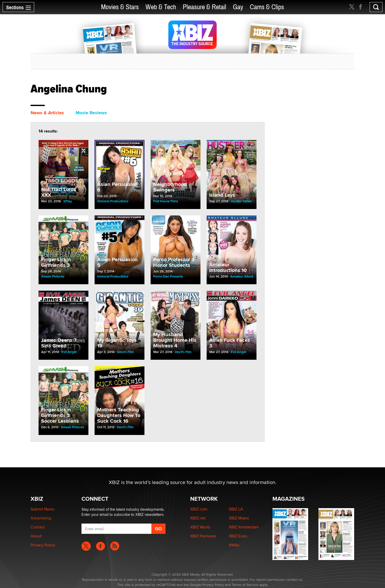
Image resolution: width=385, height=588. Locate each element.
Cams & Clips (267, 7)
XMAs (234, 545)
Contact (38, 527)
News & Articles (47, 113)
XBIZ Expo (238, 536)
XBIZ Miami (239, 518)
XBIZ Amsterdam (244, 527)
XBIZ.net (198, 518)
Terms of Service (245, 585)
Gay (238, 7)
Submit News (42, 509)
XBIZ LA (236, 509)
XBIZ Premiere (203, 536)
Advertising (41, 518)
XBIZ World (200, 527)
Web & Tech (161, 7)
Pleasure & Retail (204, 7)
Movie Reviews (91, 113)
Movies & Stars (120, 7)
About (36, 536)
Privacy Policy (43, 545)
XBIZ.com (199, 509)
